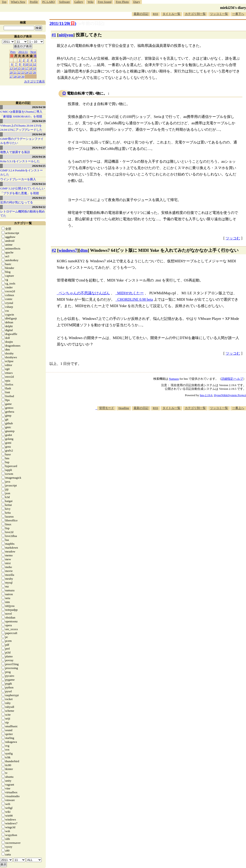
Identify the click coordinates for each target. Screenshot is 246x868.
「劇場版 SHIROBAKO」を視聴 (21, 116)
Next (33, 52)
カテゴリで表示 (34, 81)
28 (15, 76)
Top (4, 2)
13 (11, 68)
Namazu (174, 379)
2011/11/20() (63, 23)
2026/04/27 (39, 147)
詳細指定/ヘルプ (232, 379)
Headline (124, 408)
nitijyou (66, 35)
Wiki (91, 2)
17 (27, 68)
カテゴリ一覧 (23, 223)
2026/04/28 (39, 134)
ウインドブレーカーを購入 (18, 179)
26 (35, 72)
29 (19, 76)
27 (11, 76)
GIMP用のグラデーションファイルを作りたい (22, 141)
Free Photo (122, 2)
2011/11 (23, 52)
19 (35, 68)
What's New (18, 2)
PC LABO (49, 2)
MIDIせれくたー (130, 293)
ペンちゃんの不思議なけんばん (84, 293)
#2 (54, 250)
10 (27, 64)
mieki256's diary (233, 8)
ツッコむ (233, 238)
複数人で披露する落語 (15, 152)
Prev (13, 52)
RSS (155, 14)
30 (23, 76)
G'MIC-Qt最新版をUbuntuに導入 (21, 112)
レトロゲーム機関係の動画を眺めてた (23, 214)
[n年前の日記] (91, 23)
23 (23, 72)
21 (15, 72)
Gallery (79, 2)
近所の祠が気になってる (17, 202)
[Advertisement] (163, 424)
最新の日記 (141, 14)
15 (19, 68)
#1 (54, 35)
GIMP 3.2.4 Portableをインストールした (22, 172)
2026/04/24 (39, 184)
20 (11, 72)
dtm (84, 250)
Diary (137, 2)
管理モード (107, 408)
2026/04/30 (39, 107)
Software (64, 2)
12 (35, 64)
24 (27, 72)
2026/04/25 (39, 166)
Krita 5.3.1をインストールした (20, 161)
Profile (34, 2)
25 (31, 72)
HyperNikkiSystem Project (230, 395)
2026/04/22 (39, 207)
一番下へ (238, 14)
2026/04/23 (39, 198)
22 (19, 72)
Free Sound (105, 2)
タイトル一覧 (171, 14)
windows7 (68, 250)
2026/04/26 (39, 157)
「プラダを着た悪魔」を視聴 (20, 193)
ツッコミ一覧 (219, 14)
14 (15, 68)
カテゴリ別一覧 (195, 14)
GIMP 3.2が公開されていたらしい (23, 188)
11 (31, 64)
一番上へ (238, 408)
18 (31, 68)
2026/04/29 (39, 121)
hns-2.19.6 (206, 395)
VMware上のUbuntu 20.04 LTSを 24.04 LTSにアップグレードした (21, 128)
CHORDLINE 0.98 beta (135, 299)
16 (23, 68)
